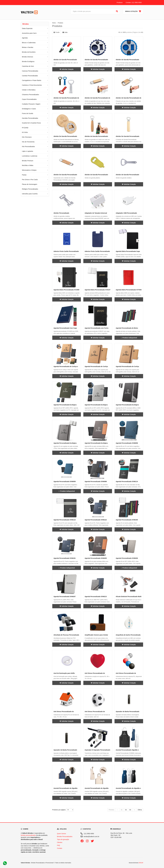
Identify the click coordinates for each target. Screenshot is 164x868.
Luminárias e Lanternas (30, 156)
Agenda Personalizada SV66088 (96, 481)
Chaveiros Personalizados (30, 95)
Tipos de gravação (63, 839)
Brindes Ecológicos (28, 61)
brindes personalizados (28, 835)
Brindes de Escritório (29, 52)
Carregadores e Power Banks (32, 80)
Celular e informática (29, 90)
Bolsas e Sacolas (28, 47)
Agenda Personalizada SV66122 (96, 520)
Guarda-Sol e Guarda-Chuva (31, 123)
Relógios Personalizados (30, 189)
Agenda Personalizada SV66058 (127, 443)
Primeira (111, 810)
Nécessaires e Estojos (29, 170)
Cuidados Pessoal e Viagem (31, 104)
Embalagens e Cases (29, 109)
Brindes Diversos (28, 57)
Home (54, 23)
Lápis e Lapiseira (28, 151)
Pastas (24, 175)
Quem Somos (61, 834)
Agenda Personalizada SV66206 (127, 558)
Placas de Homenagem (30, 184)
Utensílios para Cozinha (30, 194)
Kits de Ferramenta (28, 142)
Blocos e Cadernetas (29, 43)
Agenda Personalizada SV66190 (127, 520)
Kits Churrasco (27, 137)
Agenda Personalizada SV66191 (65, 558)
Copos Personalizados (29, 99)
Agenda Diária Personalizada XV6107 (97, 290)
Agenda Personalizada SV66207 (65, 597)
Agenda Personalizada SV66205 (96, 558)
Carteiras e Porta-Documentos (32, 85)
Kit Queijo (25, 128)
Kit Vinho (25, 132)
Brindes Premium (28, 161)
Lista (65, 32)
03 (130, 810)
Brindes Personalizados (65, 837)
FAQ (58, 845)
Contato (60, 848)
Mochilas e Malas (28, 165)
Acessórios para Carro (29, 33)
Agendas (25, 38)
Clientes (60, 842)
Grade (57, 32)
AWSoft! (141, 863)
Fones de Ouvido (28, 113)
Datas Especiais (27, 28)
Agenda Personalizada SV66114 (127, 481)
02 (126, 810)
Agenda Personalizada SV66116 (65, 520)
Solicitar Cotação (67, 69)
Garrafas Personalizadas (30, 118)
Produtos (120, 3)
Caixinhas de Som (28, 66)
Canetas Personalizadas (30, 76)
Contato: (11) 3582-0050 (134, 3)
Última (140, 810)
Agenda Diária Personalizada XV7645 (129, 290)
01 (122, 810)
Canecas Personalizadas (30, 71)
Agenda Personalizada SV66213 (96, 597)
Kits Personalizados (28, 147)
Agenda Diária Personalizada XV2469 (66, 290)
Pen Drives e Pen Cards (30, 180)
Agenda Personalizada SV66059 (65, 481)
